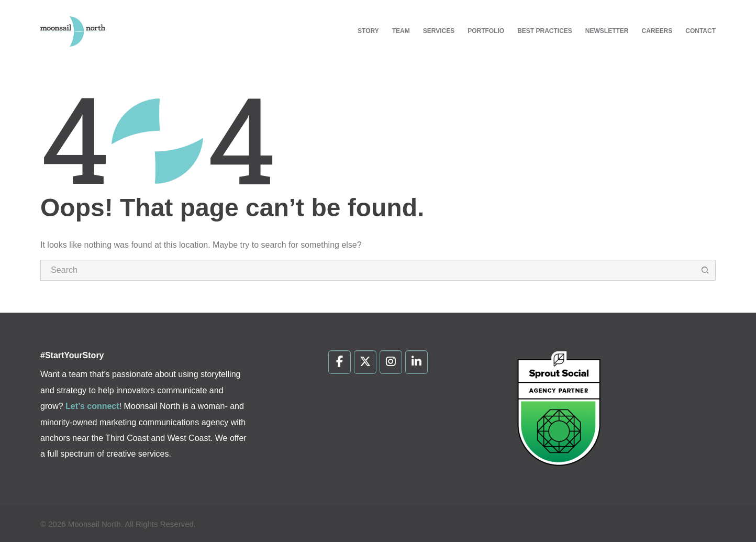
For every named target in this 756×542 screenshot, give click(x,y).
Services (439, 31)
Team (401, 31)
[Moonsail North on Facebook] (340, 362)
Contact (701, 31)
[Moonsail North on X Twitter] (365, 362)
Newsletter (607, 31)
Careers (657, 31)
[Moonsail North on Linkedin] (416, 362)
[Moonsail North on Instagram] (391, 362)
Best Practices (545, 31)
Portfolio (486, 31)
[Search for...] (368, 270)
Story (368, 31)
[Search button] (705, 270)
